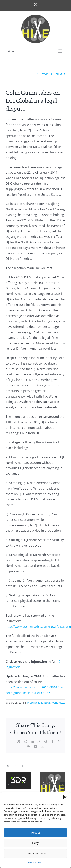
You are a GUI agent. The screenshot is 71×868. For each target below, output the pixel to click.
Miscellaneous (35, 703)
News (47, 703)
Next (59, 74)
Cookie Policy (34, 863)
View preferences (36, 853)
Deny (35, 843)
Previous (46, 74)
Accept (36, 832)
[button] (65, 797)
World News (58, 703)
